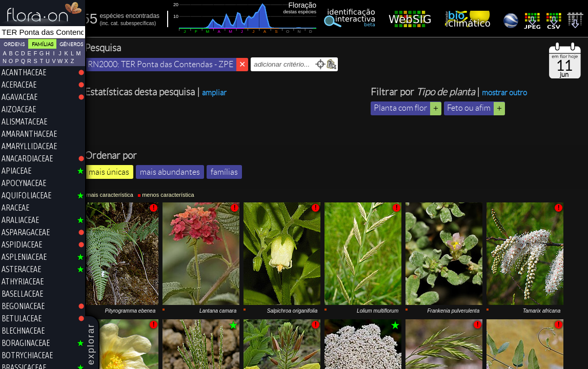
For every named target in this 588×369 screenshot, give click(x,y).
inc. (112, 23)
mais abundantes (177, 193)
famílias (231, 193)
